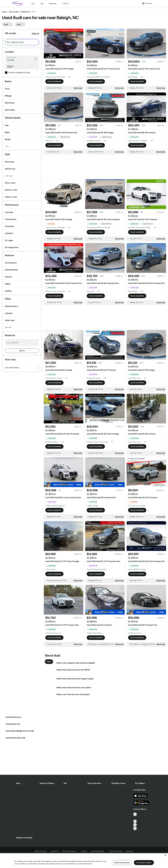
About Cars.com (41, 851)
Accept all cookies (144, 863)
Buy (33, 4)
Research (53, 4)
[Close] (165, 855)
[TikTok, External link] (135, 814)
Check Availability (54, 81)
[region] (84, 860)
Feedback (129, 851)
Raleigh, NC (25, 12)
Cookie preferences (122, 863)
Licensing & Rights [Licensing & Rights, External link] (98, 851)
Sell (42, 4)
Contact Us (55, 851)
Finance (66, 4)
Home (4, 12)
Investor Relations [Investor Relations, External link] (70, 851)
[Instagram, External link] (135, 825)
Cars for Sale (14, 12)
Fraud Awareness (116, 851)
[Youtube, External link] (135, 821)
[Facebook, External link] (135, 818)
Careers (84, 851)
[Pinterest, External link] (135, 828)
